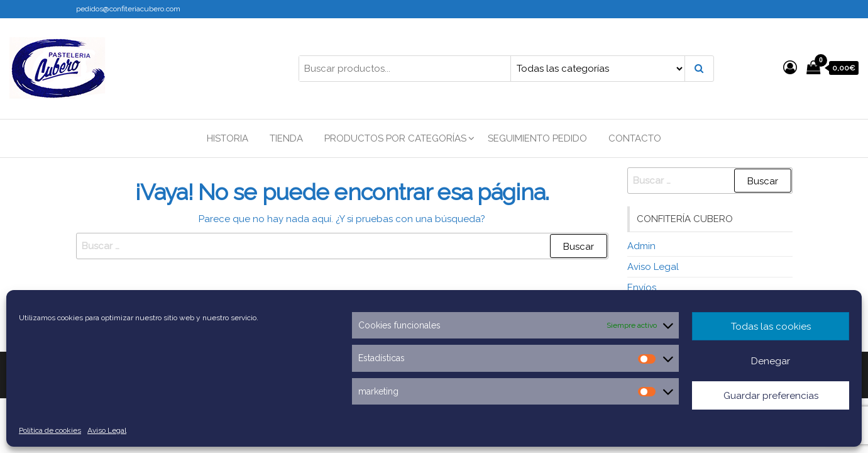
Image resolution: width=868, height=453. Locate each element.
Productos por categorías (395, 138)
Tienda (286, 138)
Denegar (771, 361)
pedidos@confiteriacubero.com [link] (128, 9)
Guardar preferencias (771, 396)
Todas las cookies (771, 327)
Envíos (642, 288)
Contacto (635, 138)
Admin (641, 246)
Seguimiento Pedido (537, 138)
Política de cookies (50, 430)
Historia (228, 138)
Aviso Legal (107, 430)
